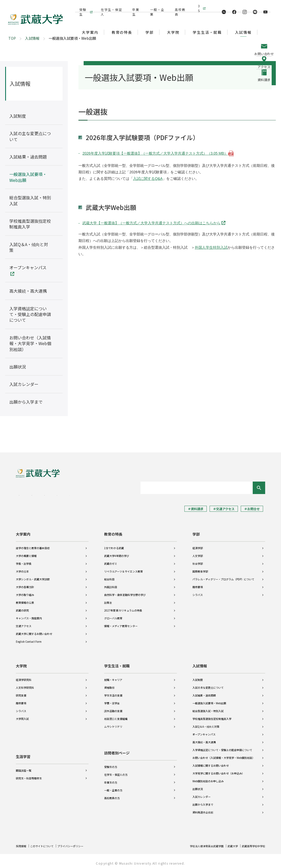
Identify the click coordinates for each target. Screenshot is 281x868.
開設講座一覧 (24, 763)
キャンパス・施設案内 (29, 614)
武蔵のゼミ (111, 560)
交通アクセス (24, 622)
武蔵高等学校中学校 (251, 842)
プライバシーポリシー (80, 842)
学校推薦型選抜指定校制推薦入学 (212, 715)
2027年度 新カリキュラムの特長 (123, 607)
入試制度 (198, 676)
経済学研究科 (24, 676)
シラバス (198, 591)
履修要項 (198, 583)
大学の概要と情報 (26, 552)
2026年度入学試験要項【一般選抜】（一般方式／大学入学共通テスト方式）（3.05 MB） (155, 153)
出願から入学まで (203, 801)
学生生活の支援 (113, 692)
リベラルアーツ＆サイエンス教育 (123, 568)
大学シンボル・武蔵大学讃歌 (33, 576)
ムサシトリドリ (113, 723)
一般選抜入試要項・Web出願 (209, 699)
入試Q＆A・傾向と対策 (206, 723)
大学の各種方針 (25, 583)
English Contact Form (29, 638)
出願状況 (198, 785)
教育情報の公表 (25, 599)
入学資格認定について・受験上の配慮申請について (222, 746)
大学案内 (23, 530)
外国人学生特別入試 (211, 247)
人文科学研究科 (25, 684)
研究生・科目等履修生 (29, 771)
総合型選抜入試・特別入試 (208, 707)
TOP (12, 38)
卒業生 (135, 6)
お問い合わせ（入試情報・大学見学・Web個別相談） (224, 754)
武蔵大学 (227, 842)
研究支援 (21, 692)
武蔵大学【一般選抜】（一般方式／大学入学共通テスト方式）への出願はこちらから (151, 223)
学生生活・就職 (117, 662)
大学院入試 (22, 715)
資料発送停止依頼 (203, 809)
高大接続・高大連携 (204, 738)
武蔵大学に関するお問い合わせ (34, 630)
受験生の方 (111, 763)
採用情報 (22, 842)
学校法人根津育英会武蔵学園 (197, 842)
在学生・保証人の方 (116, 771)
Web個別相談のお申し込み (208, 777)
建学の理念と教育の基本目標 (33, 544)
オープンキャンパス (204, 731)
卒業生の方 (111, 779)
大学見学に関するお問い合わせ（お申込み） (218, 770)
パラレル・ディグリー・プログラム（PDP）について (223, 576)
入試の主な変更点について (208, 684)
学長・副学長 (24, 560)
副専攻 (108, 599)
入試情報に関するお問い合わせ (211, 762)
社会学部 (198, 560)
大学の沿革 (22, 568)
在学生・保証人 (110, 6)
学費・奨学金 (112, 699)
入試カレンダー (202, 793)
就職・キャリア (113, 676)
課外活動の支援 (113, 707)
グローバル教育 (113, 614)
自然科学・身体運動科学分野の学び (125, 591)
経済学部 (198, 544)
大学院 (21, 662)
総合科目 (109, 576)
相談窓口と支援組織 (116, 715)
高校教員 (179, 6)
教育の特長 (113, 530)
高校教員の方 (112, 794)
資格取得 (109, 684)
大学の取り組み (25, 591)
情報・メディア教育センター (121, 622)
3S (199, 6)
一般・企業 (156, 6)
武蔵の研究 (22, 607)
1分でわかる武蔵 (114, 544)
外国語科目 (111, 583)
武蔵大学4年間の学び (117, 552)
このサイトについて (46, 842)
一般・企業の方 (113, 787)
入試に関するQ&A (148, 179)
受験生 (82, 6)
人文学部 (198, 552)
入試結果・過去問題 (204, 692)
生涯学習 (23, 749)
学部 (196, 530)
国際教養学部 (200, 568)
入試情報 (32, 38)
